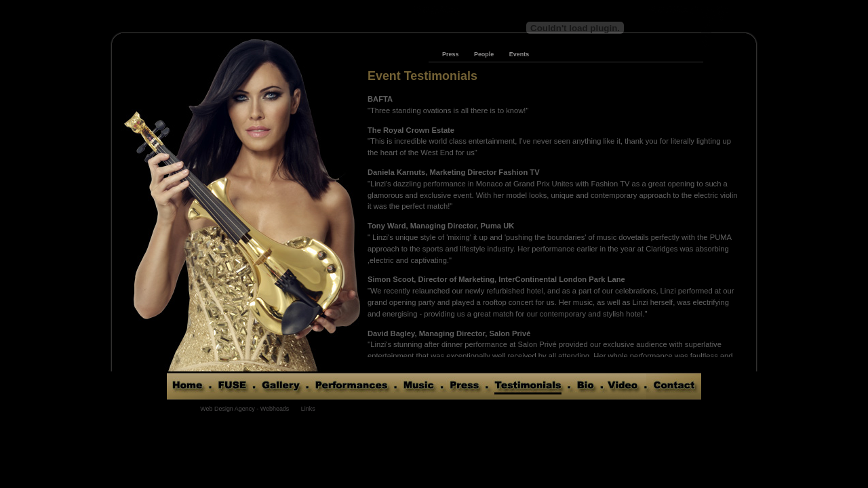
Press (450, 54)
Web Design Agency (227, 409)
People (484, 54)
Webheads (275, 409)
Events (519, 54)
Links (308, 409)
